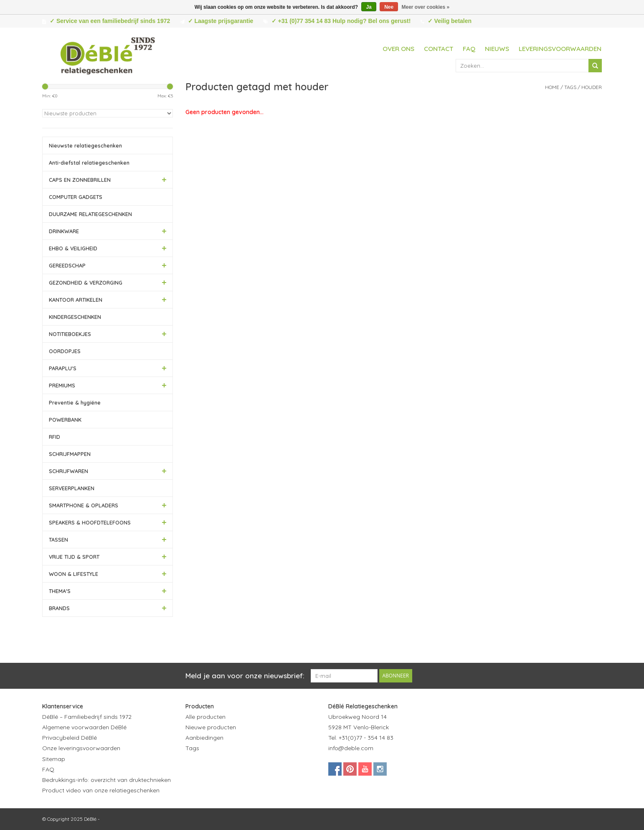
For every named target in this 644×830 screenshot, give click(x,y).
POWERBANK (65, 420)
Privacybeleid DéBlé (70, 738)
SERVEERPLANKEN (72, 488)
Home (552, 87)
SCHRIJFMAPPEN (70, 454)
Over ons (398, 49)
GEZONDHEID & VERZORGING (86, 283)
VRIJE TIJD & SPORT (74, 557)
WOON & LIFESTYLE (74, 574)
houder (592, 87)
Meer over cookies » (426, 7)
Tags (570, 87)
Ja (369, 7)
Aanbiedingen (204, 738)
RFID (55, 437)
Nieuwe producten (211, 727)
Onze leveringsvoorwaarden (81, 748)
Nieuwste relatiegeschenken (85, 145)
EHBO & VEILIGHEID (73, 248)
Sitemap (54, 759)
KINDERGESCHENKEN (75, 317)
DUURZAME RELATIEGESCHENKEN (90, 214)
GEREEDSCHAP (67, 265)
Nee (389, 7)
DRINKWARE (64, 231)
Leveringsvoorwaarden (560, 49)
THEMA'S (60, 591)
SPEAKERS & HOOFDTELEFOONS (90, 522)
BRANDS (59, 608)
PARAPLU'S (63, 368)
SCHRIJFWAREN (68, 471)
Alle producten (205, 717)
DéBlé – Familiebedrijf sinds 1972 (87, 717)
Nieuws (497, 49)
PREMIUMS (62, 385)
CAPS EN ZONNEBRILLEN (80, 180)
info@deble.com (351, 748)
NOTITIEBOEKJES (70, 334)
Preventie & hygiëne (75, 402)
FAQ (469, 49)
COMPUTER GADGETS (76, 197)
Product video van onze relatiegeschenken (101, 790)
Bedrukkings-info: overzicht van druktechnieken (106, 780)
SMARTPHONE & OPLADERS (84, 505)
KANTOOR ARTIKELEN (76, 300)
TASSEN (58, 540)
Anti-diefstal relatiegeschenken (89, 163)
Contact (439, 49)
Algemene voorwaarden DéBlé (84, 727)
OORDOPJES (65, 351)
